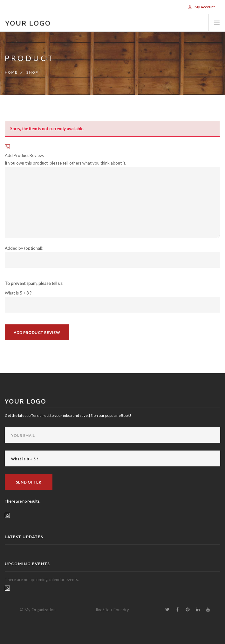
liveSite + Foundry (112, 610)
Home (11, 73)
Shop (32, 73)
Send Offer (29, 482)
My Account (201, 7)
